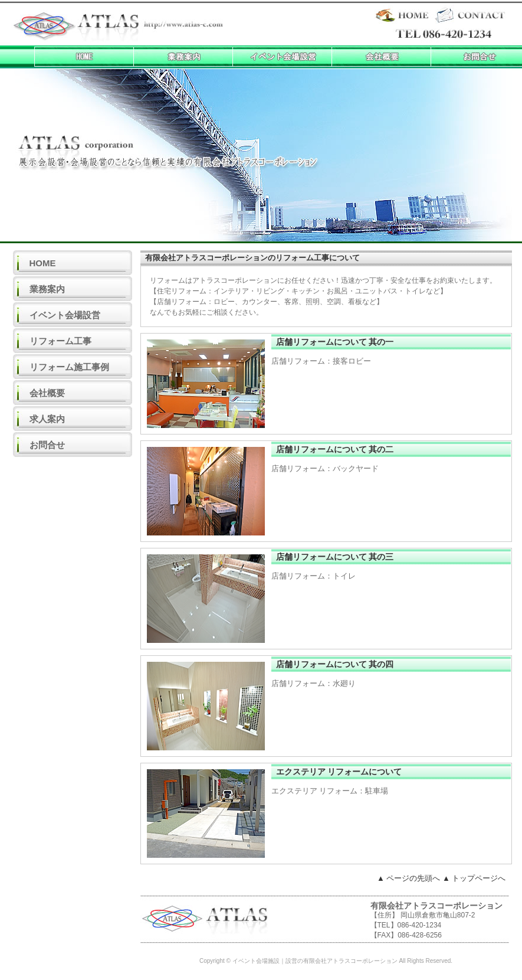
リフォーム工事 (60, 341)
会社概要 (47, 393)
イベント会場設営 (65, 315)
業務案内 (47, 289)
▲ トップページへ (474, 878)
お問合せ (47, 445)
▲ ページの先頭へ (408, 878)
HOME (43, 263)
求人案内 (47, 419)
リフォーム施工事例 (69, 367)
